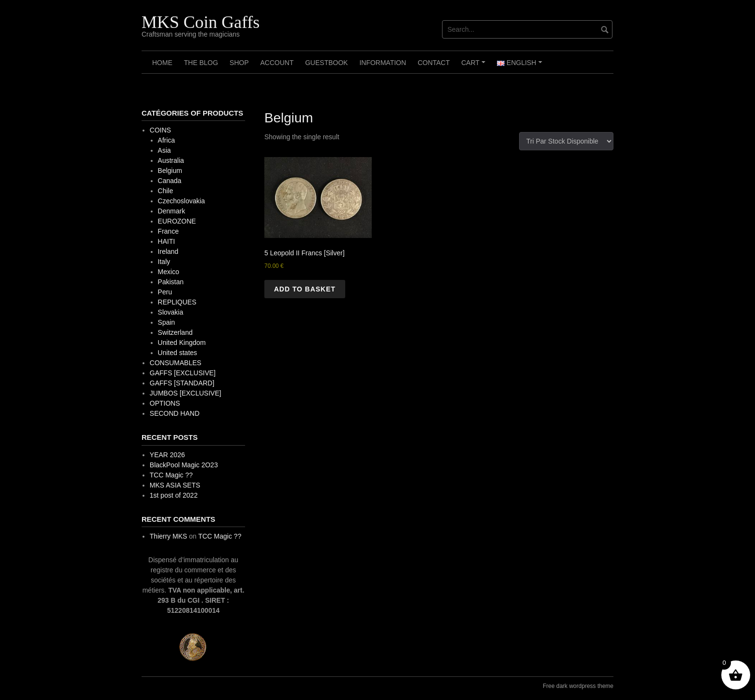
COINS (160, 130)
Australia (171, 160)
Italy (164, 262)
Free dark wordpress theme (578, 686)
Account (277, 63)
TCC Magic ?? (171, 475)
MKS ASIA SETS (175, 485)
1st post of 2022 (174, 495)
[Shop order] (566, 141)
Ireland (168, 251)
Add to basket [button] (305, 289)
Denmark (172, 211)
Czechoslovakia (182, 201)
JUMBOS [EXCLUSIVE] (186, 393)
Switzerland (175, 332)
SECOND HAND (175, 413)
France (169, 231)
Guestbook (327, 63)
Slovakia (171, 312)
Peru (165, 292)
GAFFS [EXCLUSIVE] (183, 373)
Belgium (170, 171)
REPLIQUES (177, 302)
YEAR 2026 (167, 455)
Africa (167, 140)
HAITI (167, 241)
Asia (164, 150)
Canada (170, 181)
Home (162, 63)
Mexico (169, 272)
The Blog (201, 63)
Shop (239, 63)
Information (383, 63)
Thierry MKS (169, 536)
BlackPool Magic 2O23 (184, 465)
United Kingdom (182, 343)
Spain (167, 322)
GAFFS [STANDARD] (182, 383)
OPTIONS (165, 403)
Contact (434, 63)
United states (178, 353)
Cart (475, 66)
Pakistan (171, 282)
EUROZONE (177, 221)
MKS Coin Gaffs (201, 22)
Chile (166, 191)
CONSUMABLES (176, 363)
